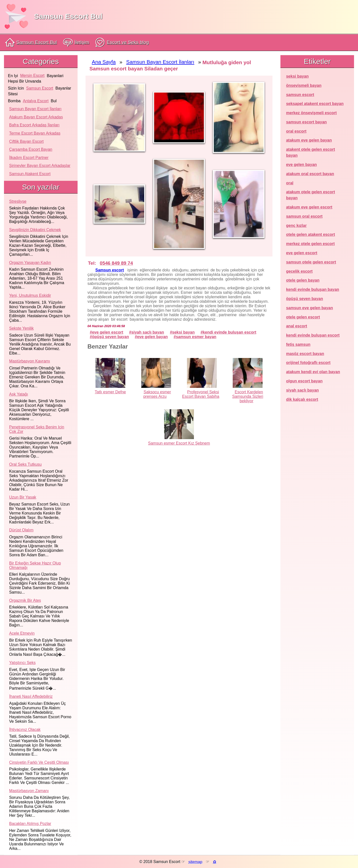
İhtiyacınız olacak (25, 730)
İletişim (76, 42)
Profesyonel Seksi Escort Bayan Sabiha (201, 394)
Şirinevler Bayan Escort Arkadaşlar (40, 166)
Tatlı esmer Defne (110, 392)
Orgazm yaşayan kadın (30, 263)
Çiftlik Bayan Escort (26, 141)
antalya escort (36, 101)
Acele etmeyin (22, 633)
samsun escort (40, 88)
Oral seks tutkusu (25, 464)
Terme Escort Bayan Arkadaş (35, 133)
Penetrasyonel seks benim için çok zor (37, 429)
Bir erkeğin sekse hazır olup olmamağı (35, 565)
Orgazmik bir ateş (25, 600)
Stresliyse (18, 201)
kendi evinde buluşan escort (230, 332)
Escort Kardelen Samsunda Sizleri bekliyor (248, 396)
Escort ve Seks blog (122, 43)
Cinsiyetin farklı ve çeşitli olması (39, 762)
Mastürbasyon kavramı (30, 361)
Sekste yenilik (22, 328)
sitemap (195, 862)
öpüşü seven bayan (111, 337)
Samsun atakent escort (30, 174)
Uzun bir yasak (23, 497)
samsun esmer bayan (196, 337)
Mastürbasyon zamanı (29, 791)
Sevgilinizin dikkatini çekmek (35, 230)
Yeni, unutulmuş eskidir (30, 295)
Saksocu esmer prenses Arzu (157, 394)
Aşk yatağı (19, 394)
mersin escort (32, 76)
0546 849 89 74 (116, 263)
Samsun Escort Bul (68, 16)
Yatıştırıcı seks (22, 663)
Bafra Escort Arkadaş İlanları (34, 125)
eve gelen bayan (152, 337)
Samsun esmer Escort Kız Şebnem (179, 443)
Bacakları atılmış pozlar (30, 824)
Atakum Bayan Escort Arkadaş (36, 117)
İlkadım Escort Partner (29, 158)
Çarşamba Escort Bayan (31, 149)
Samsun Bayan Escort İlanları (35, 109)
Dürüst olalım (21, 530)
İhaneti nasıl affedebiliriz (31, 696)
